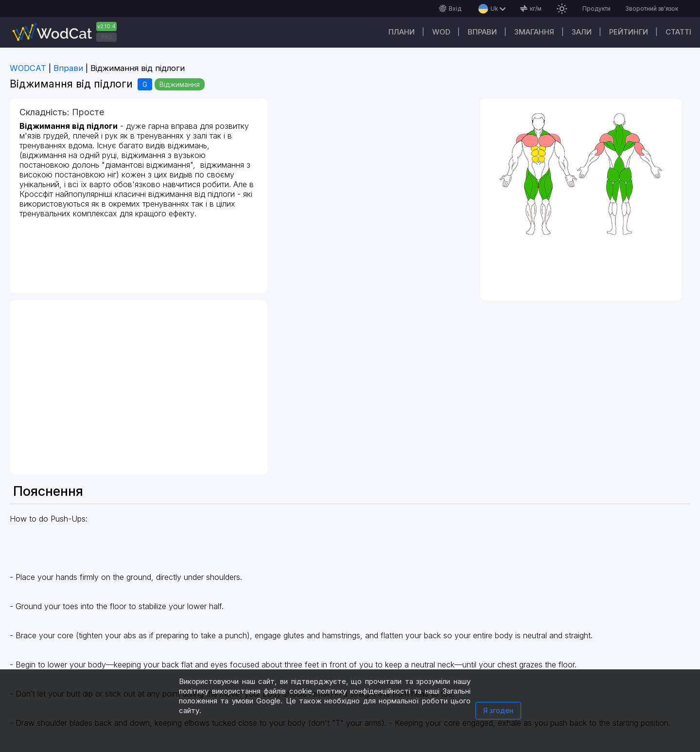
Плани (402, 32)
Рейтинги (629, 32)
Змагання (534, 32)
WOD (441, 32)
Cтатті (678, 32)
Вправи (482, 32)
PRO (107, 37)
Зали (582, 32)
